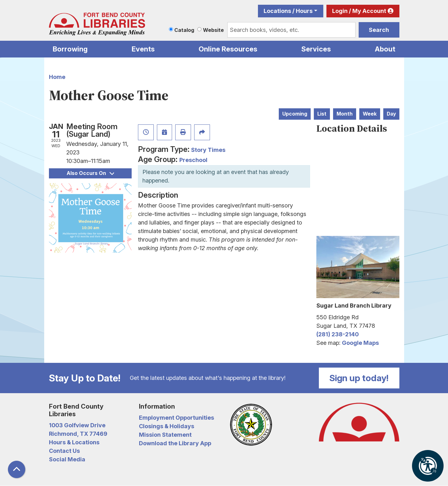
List (322, 114)
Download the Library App (175, 443)
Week (370, 114)
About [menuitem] (385, 49)
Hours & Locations (74, 442)
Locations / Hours (288, 11)
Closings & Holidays (167, 426)
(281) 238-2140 (337, 334)
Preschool (193, 160)
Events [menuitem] (143, 49)
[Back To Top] (17, 469)
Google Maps (360, 343)
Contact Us (64, 451)
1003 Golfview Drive (77, 425)
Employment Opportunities (176, 418)
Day (391, 114)
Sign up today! (359, 378)
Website (213, 30)
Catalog (184, 30)
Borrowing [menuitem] (70, 49)
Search (379, 30)
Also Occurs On (90, 173)
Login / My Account (359, 11)
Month (345, 114)
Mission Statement (165, 435)
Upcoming (295, 114)
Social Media (67, 459)
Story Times (208, 150)
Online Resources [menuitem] (228, 49)
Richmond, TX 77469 (78, 434)
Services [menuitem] (316, 49)
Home (57, 77)
